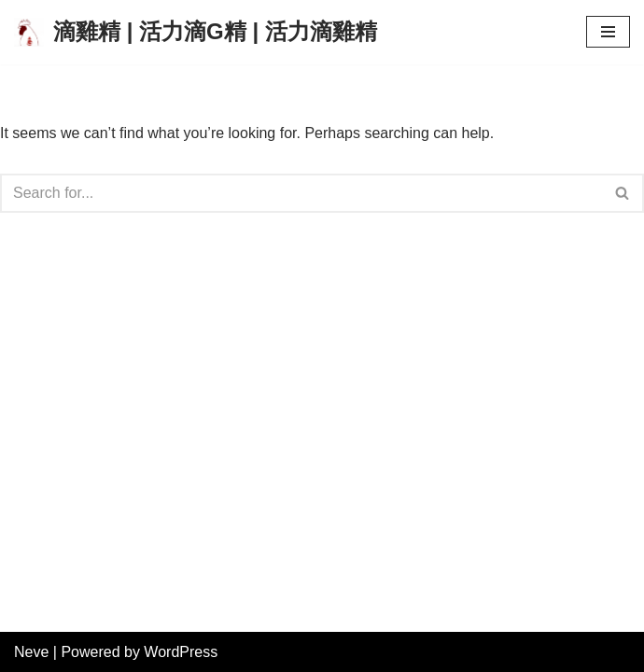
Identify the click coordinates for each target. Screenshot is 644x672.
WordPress (181, 652)
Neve (31, 652)
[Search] (301, 193)
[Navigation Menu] (608, 32)
